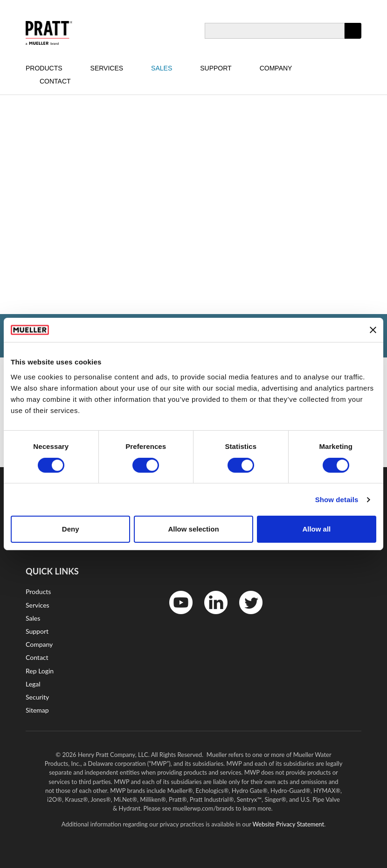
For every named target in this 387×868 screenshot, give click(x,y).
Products (44, 68)
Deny (71, 529)
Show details (337, 500)
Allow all (316, 529)
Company (276, 68)
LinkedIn (211, 616)
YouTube (176, 616)
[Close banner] (373, 330)
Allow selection (193, 529)
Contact (55, 81)
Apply (353, 38)
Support (216, 68)
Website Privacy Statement (289, 824)
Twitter (245, 616)
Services (107, 68)
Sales (162, 68)
